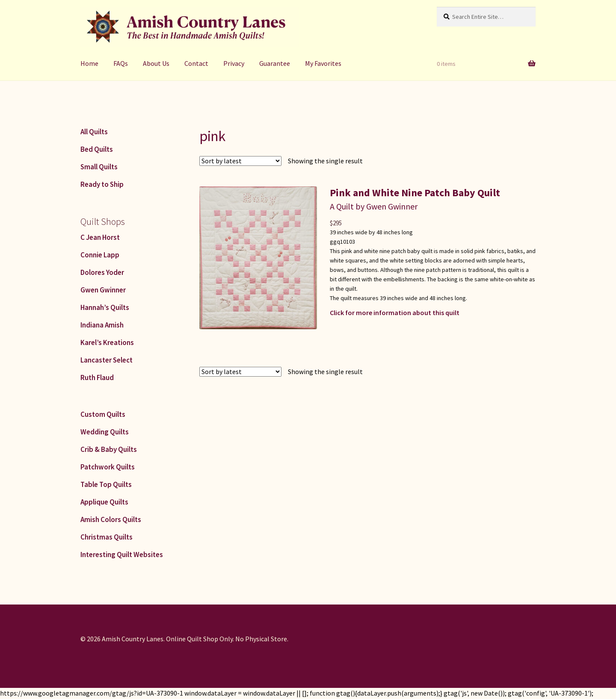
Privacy (234, 63)
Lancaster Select (107, 360)
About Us (156, 63)
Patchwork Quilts (108, 467)
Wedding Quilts (105, 432)
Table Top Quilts (106, 484)
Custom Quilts (103, 414)
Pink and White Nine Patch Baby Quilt (415, 193)
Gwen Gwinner (103, 290)
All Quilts (94, 132)
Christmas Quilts (107, 537)
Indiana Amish (102, 325)
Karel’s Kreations (107, 342)
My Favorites (323, 63)
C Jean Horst (100, 237)
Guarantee (275, 63)
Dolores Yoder (102, 272)
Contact (196, 63)
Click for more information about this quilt (395, 313)
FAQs (121, 63)
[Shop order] (240, 161)
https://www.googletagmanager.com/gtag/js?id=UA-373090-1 (92, 693)
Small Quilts (99, 167)
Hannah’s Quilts (105, 307)
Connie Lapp (100, 255)
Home (89, 63)
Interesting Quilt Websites (122, 554)
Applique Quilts (104, 502)
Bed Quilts (97, 149)
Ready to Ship (102, 184)
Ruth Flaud (97, 378)
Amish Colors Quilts (111, 519)
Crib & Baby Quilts (109, 449)
